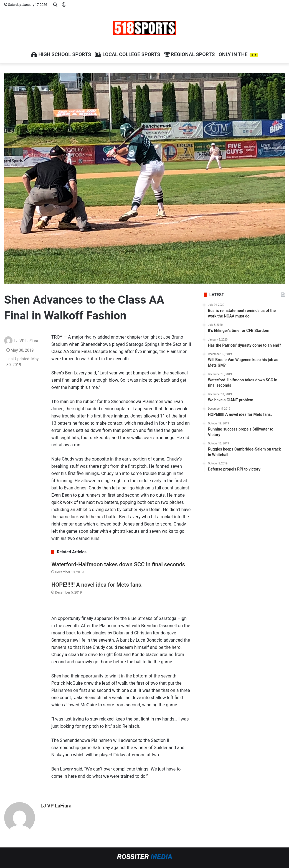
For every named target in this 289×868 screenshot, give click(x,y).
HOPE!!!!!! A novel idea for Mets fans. (97, 585)
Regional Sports (190, 54)
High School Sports (61, 54)
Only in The (238, 54)
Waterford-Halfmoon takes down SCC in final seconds (118, 564)
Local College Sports (127, 54)
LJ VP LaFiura (26, 341)
